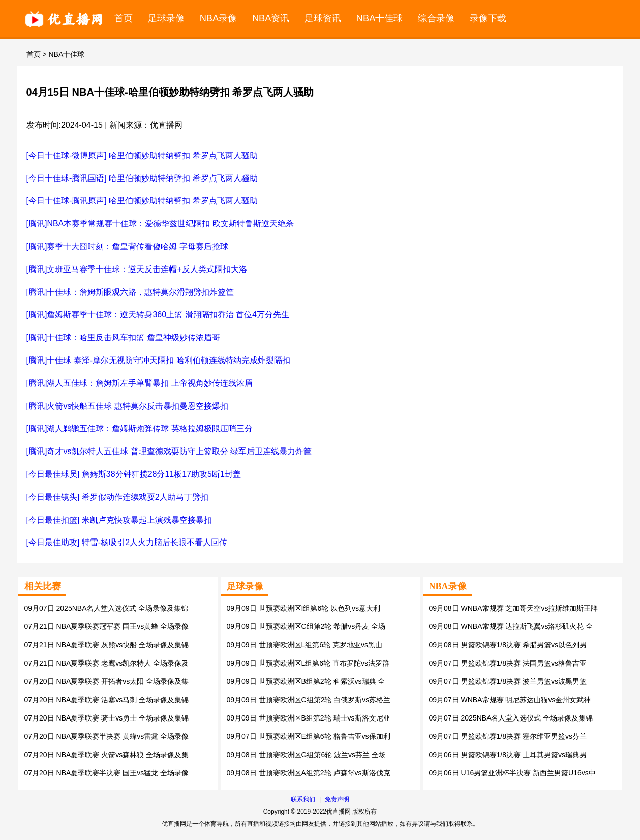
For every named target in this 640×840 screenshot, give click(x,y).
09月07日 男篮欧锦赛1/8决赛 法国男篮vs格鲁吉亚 (508, 663)
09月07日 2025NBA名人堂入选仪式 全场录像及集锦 (106, 608)
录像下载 (488, 18)
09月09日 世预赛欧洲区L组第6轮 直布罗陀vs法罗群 (308, 663)
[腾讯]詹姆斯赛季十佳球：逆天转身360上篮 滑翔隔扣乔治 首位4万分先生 (158, 314)
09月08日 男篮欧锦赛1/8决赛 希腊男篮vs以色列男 (508, 645)
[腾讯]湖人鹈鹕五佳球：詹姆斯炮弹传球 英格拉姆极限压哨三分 (140, 428)
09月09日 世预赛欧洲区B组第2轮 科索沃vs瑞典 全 (306, 681)
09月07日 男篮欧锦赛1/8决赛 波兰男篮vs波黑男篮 (508, 681)
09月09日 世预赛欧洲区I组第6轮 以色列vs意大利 (304, 608)
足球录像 (166, 18)
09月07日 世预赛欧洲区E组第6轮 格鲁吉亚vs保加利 (309, 736)
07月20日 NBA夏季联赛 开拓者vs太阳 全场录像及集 (107, 681)
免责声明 (337, 799)
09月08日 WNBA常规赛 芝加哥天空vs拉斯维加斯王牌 (514, 608)
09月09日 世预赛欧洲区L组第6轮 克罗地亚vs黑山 (305, 645)
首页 (124, 18)
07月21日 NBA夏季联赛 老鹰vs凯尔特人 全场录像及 (107, 663)
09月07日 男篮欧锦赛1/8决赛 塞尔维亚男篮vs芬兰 (508, 736)
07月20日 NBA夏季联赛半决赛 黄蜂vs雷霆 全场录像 (107, 736)
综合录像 (436, 18)
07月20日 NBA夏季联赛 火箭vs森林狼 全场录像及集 (107, 755)
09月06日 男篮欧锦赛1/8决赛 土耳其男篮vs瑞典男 (508, 755)
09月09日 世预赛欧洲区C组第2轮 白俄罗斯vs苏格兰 (309, 700)
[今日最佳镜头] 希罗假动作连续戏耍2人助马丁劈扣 (117, 497)
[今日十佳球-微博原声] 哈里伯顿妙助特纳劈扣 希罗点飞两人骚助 (142, 155)
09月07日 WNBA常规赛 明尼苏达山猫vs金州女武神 (510, 700)
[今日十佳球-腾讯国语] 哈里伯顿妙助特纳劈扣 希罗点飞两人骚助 (142, 178)
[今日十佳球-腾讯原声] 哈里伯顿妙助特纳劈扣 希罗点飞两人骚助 (142, 201)
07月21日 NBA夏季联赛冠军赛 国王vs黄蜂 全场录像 (107, 626)
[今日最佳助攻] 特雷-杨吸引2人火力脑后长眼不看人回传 (127, 542)
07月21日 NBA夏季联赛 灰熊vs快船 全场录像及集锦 (107, 645)
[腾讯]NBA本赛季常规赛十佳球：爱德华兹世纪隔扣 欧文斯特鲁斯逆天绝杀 (160, 223)
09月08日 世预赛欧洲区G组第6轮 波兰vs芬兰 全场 (307, 755)
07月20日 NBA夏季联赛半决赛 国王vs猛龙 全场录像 (107, 773)
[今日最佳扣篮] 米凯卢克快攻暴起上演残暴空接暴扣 (119, 520)
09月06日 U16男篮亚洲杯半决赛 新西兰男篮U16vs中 (512, 773)
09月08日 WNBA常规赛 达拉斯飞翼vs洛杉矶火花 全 (511, 626)
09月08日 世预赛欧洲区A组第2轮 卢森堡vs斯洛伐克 (309, 773)
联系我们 (303, 799)
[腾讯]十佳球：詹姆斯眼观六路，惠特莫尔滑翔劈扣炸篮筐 (130, 292)
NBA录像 (219, 18)
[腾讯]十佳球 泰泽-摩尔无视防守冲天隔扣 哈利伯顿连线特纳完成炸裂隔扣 (158, 360)
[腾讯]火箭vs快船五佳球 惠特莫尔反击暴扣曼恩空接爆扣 (127, 406)
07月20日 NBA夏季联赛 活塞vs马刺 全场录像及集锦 (107, 700)
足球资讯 (323, 18)
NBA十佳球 (380, 18)
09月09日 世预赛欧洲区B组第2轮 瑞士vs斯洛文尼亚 (309, 718)
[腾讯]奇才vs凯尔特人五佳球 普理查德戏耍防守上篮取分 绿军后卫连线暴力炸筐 (169, 451)
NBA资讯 (271, 18)
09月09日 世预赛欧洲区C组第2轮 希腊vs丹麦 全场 (306, 626)
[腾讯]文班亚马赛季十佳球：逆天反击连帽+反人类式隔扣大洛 (137, 269)
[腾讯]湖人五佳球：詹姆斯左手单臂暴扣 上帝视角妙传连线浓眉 (140, 383)
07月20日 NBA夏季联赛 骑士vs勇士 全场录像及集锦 (107, 718)
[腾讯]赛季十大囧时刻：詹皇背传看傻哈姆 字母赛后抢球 (127, 246)
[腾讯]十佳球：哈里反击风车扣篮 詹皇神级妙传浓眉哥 (123, 337)
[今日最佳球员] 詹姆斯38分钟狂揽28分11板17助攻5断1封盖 (134, 474)
